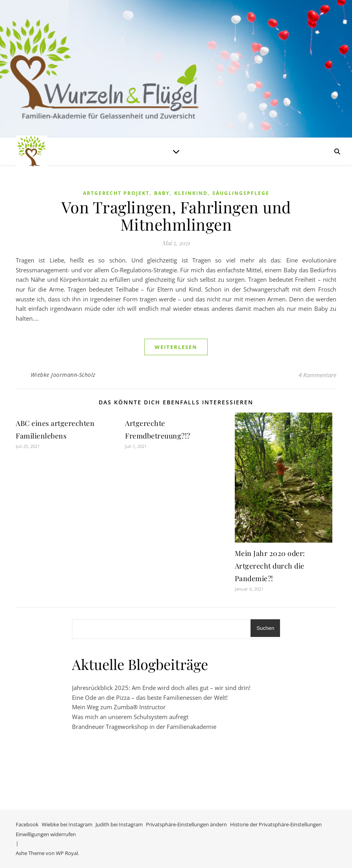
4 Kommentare (317, 375)
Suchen (265, 628)
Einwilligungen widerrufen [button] (46, 834)
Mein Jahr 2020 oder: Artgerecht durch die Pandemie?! (270, 566)
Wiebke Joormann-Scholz (63, 375)
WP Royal (67, 853)
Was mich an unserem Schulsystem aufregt (130, 717)
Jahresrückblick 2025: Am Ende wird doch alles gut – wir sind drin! (161, 688)
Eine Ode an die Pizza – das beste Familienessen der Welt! (150, 697)
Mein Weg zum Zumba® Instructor (119, 707)
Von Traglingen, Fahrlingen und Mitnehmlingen (176, 216)
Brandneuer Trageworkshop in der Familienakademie (144, 727)
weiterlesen (176, 347)
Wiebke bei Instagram (67, 824)
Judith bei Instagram (119, 824)
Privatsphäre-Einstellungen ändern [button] (186, 824)
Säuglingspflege (241, 193)
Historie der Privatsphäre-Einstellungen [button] (276, 824)
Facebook (27, 824)
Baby (162, 193)
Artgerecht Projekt (116, 193)
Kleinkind (191, 193)
